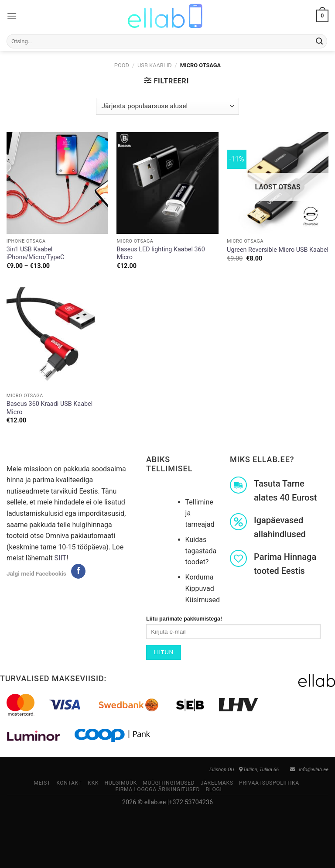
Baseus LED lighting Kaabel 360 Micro (161, 254)
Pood (122, 65)
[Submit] (319, 41)
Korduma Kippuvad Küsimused (203, 588)
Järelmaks (217, 783)
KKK (93, 783)
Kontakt (69, 783)
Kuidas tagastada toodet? (201, 551)
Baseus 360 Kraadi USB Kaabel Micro (50, 408)
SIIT (61, 558)
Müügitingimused (169, 783)
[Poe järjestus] (167, 106)
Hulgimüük (120, 783)
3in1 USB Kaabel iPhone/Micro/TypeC (36, 254)
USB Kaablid (155, 65)
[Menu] (12, 16)
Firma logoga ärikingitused (157, 789)
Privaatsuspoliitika (269, 783)
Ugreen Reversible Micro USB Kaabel (278, 250)
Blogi (214, 789)
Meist (42, 783)
